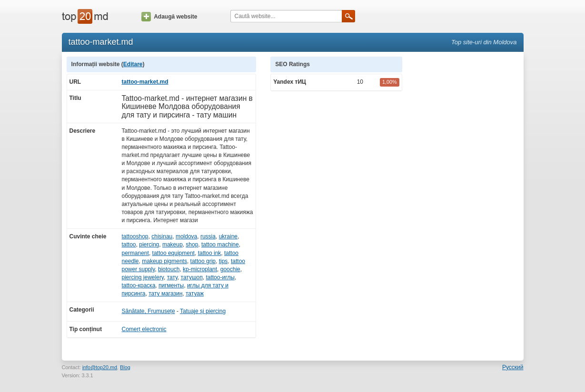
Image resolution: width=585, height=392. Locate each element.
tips (223, 261)
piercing (149, 245)
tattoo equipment (174, 253)
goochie (230, 269)
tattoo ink (210, 253)
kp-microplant (200, 269)
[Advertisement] (467, 199)
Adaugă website (169, 17)
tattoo (129, 245)
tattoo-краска (139, 285)
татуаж (195, 294)
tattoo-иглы (220, 277)
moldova (186, 236)
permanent (135, 253)
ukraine (228, 236)
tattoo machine (220, 245)
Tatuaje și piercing (203, 311)
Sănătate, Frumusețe (149, 311)
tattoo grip (203, 261)
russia (208, 236)
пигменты (171, 285)
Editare (133, 64)
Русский (513, 367)
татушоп (192, 277)
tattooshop (135, 236)
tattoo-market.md (145, 82)
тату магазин (165, 294)
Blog (125, 367)
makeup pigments (164, 261)
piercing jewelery (143, 277)
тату (172, 277)
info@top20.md (100, 367)
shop (192, 245)
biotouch (169, 269)
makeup (173, 245)
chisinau (162, 236)
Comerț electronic (144, 329)
